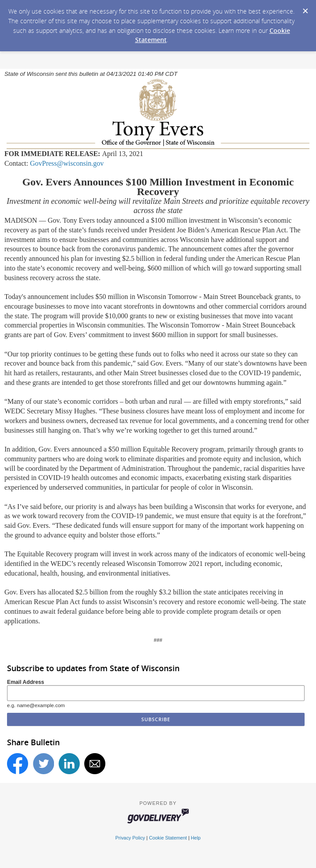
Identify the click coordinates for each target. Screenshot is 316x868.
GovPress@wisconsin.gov (67, 163)
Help (196, 838)
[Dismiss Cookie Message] (305, 8)
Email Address (26, 682)
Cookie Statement (168, 838)
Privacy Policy (130, 838)
